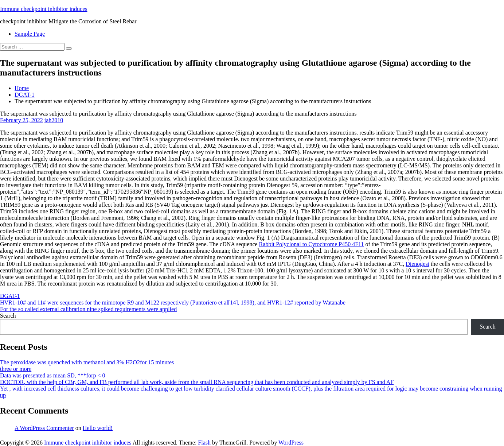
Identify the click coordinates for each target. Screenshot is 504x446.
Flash (204, 443)
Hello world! (98, 428)
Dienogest (417, 264)
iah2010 (54, 120)
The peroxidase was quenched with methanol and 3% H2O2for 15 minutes (87, 362)
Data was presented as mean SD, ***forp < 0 (53, 375)
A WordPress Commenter (44, 428)
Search (8, 316)
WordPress (291, 443)
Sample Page (30, 34)
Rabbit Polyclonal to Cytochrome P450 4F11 (312, 244)
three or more (16, 369)
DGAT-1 (25, 95)
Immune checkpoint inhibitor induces (44, 9)
